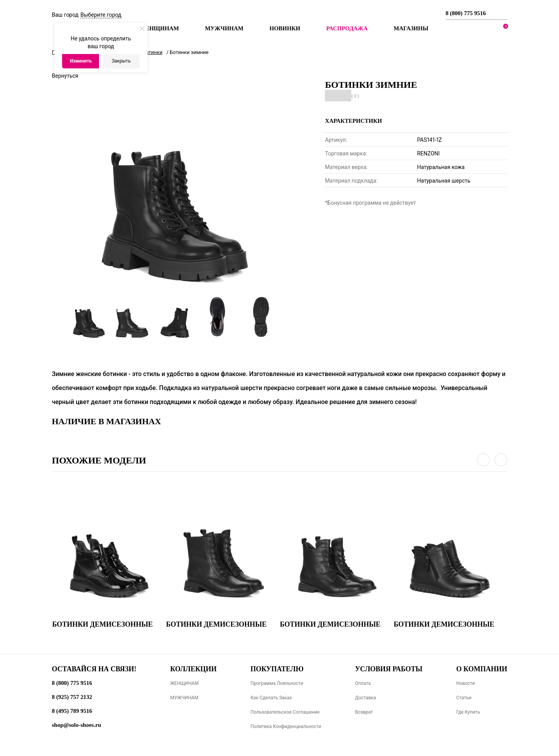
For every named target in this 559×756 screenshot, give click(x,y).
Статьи (464, 698)
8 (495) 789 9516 (72, 711)
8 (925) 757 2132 (72, 697)
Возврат (364, 712)
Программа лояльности (277, 683)
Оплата (363, 683)
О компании (482, 669)
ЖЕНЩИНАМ (184, 683)
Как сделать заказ (271, 698)
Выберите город (101, 15)
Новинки (285, 28)
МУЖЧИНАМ (184, 698)
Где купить (468, 712)
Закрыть (121, 61)
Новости (465, 683)
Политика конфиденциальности (286, 726)
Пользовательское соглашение (285, 712)
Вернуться (65, 76)
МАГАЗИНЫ (411, 28)
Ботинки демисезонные (103, 624)
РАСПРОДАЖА (347, 28)
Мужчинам (224, 28)
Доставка (365, 698)
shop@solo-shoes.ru (77, 725)
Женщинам (159, 28)
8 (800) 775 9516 (466, 13)
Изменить (81, 61)
